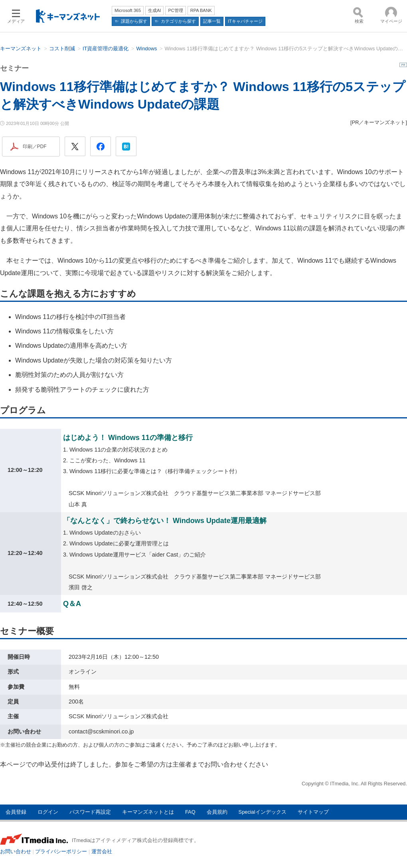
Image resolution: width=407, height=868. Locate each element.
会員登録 (16, 812)
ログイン (48, 812)
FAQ (190, 812)
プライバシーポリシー (61, 851)
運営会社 (102, 851)
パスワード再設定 (90, 812)
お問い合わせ (16, 851)
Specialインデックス (263, 812)
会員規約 (217, 812)
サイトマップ (313, 812)
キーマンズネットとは (148, 812)
